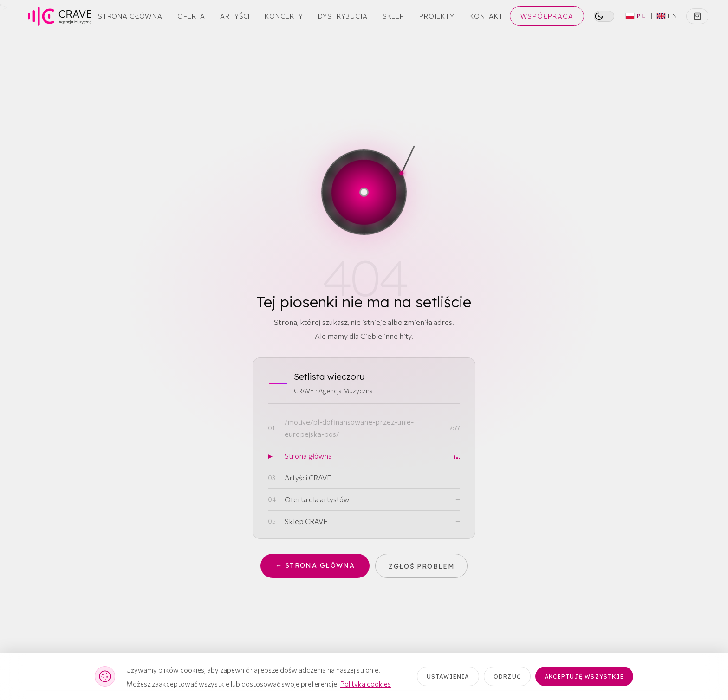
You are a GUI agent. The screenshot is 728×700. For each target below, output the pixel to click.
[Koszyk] (697, 16)
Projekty (437, 16)
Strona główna (308, 456)
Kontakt (486, 16)
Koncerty (284, 16)
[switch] (604, 16)
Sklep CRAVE (306, 521)
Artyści (235, 16)
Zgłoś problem (422, 566)
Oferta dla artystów (317, 499)
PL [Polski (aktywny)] (636, 16)
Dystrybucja (343, 16)
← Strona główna (315, 566)
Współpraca (547, 16)
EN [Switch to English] (667, 16)
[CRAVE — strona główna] (60, 16)
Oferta (191, 16)
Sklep (393, 16)
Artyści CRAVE (308, 477)
